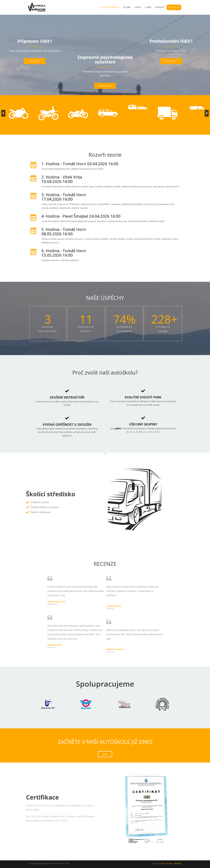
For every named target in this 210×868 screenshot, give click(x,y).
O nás (148, 7)
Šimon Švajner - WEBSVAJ (171, 863)
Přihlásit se (35, 61)
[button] (3, 113)
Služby (127, 7)
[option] (12, 120)
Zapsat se (174, 7)
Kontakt (160, 7)
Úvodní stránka (110, 7)
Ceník (138, 7)
